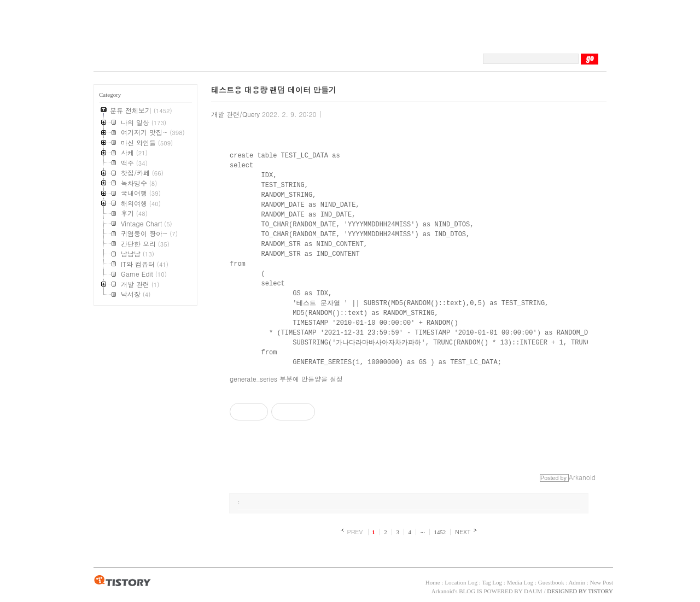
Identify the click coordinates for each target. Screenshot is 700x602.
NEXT (463, 531)
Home (433, 582)
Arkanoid (443, 591)
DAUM (533, 591)
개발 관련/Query (235, 114)
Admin (577, 582)
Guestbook (551, 582)
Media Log (520, 582)
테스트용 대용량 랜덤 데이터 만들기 (274, 90)
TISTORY (122, 581)
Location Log (461, 582)
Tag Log (492, 582)
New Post (602, 582)
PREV (355, 531)
